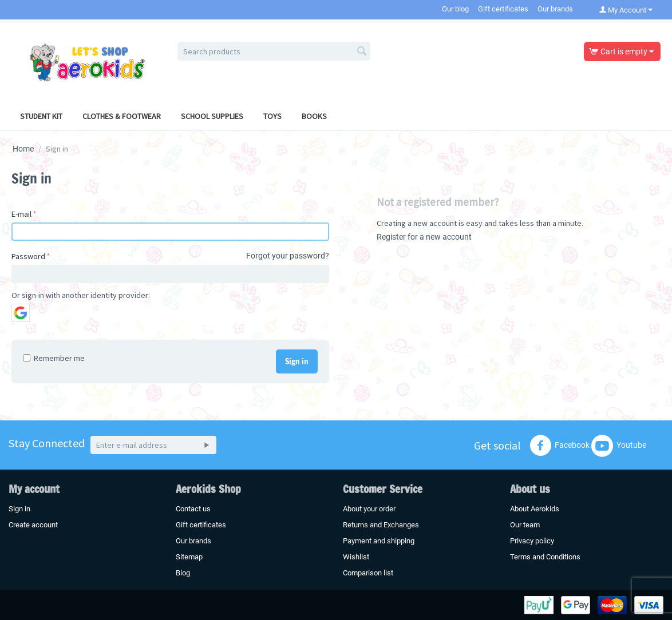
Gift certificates (503, 9)
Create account (33, 525)
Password (28, 256)
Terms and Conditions (545, 557)
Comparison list (368, 573)
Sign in (297, 361)
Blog (183, 573)
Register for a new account (424, 237)
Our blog (455, 9)
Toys (272, 116)
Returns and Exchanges (381, 525)
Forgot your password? (288, 256)
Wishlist (356, 557)
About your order (369, 509)
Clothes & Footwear (122, 116)
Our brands (555, 9)
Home (23, 149)
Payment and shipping (379, 541)
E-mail (21, 214)
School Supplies (212, 116)
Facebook (560, 446)
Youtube (619, 446)
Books (314, 116)
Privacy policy (532, 541)
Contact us (193, 509)
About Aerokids (535, 509)
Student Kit (41, 116)
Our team (525, 525)
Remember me (54, 358)
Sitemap (189, 557)
